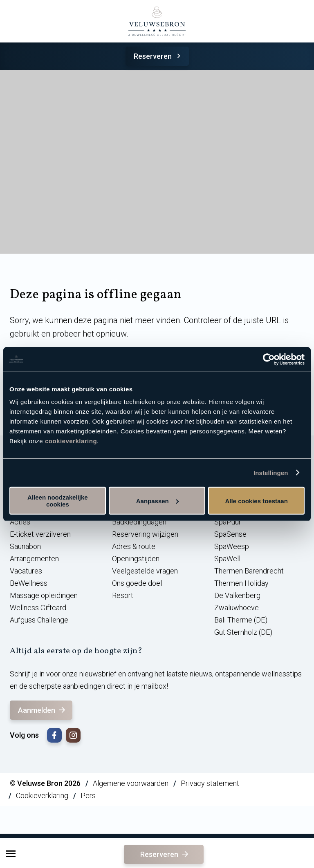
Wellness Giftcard (38, 608)
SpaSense (230, 534)
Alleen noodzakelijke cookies (58, 501)
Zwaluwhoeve (237, 608)
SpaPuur (228, 522)
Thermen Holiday (241, 583)
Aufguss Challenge (39, 620)
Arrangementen (34, 559)
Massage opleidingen (44, 595)
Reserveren (158, 56)
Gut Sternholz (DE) (243, 632)
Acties (20, 522)
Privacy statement (210, 783)
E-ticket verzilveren (40, 534)
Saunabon (25, 546)
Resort (123, 595)
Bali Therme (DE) (241, 620)
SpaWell (227, 559)
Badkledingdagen (139, 522)
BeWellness (29, 583)
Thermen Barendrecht (249, 571)
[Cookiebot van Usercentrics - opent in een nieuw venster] (269, 359)
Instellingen (271, 472)
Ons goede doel (137, 583)
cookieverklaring (71, 441)
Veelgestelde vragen (145, 571)
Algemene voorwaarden (131, 783)
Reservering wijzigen (145, 534)
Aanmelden (42, 710)
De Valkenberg (237, 595)
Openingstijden (136, 559)
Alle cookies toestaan (256, 501)
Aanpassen (157, 501)
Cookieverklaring (42, 795)
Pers (88, 795)
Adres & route (134, 546)
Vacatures (26, 571)
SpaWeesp (232, 546)
